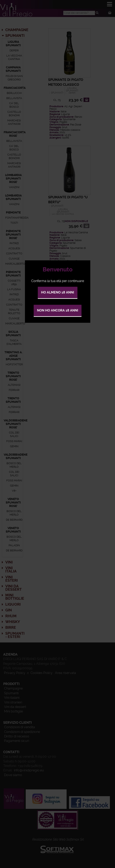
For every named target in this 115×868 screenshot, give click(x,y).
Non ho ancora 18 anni (58, 310)
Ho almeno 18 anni (58, 292)
